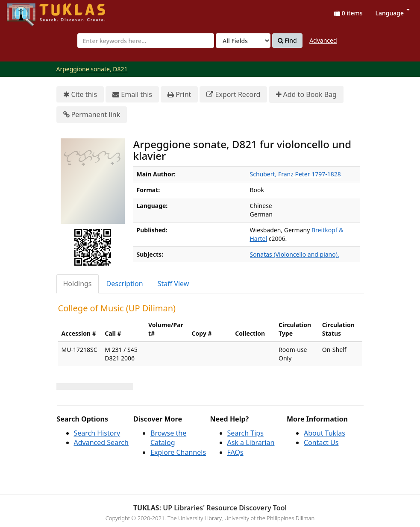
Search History (97, 433)
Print (179, 95)
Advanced (323, 40)
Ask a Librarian (251, 442)
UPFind (28, 11)
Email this (132, 95)
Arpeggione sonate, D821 (92, 69)
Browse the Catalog (168, 438)
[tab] (78, 284)
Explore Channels (178, 452)
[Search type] (243, 41)
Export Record (233, 95)
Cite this (80, 95)
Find (287, 41)
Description (125, 284)
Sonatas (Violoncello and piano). (295, 254)
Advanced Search (101, 442)
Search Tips (245, 433)
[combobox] (146, 41)
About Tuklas (325, 433)
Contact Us (321, 442)
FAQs (235, 452)
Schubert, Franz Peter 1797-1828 (295, 174)
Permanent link (92, 115)
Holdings (78, 284)
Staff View (173, 284)
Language (393, 13)
